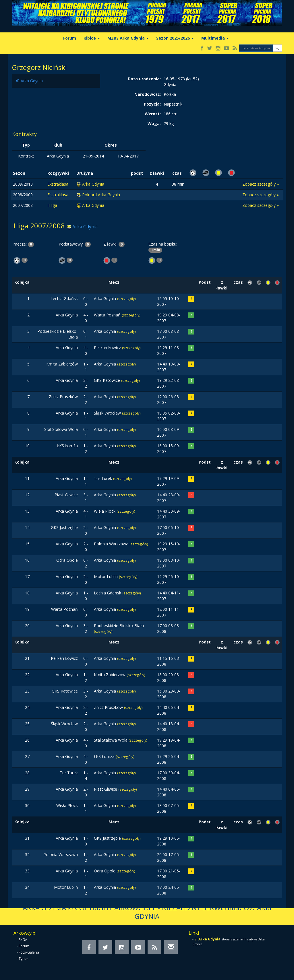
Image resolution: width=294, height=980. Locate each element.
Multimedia (215, 38)
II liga (52, 205)
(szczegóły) (126, 299)
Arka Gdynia (93, 184)
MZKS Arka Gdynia (128, 38)
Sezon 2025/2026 (175, 38)
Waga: (154, 124)
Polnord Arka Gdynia (101, 195)
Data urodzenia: (144, 79)
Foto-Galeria (29, 952)
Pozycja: (152, 104)
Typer (23, 959)
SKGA (23, 940)
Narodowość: (148, 94)
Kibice (92, 38)
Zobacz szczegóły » (261, 184)
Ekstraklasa (58, 184)
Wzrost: (153, 114)
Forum (70, 38)
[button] (277, 48)
